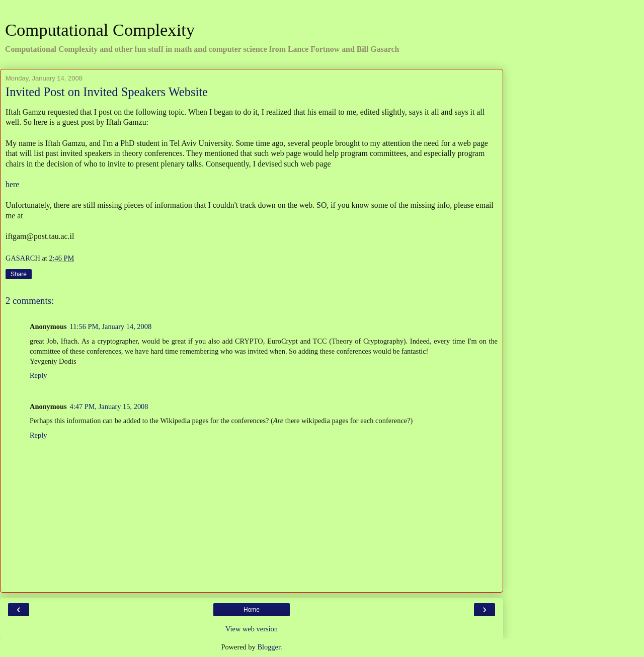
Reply (38, 375)
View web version (252, 629)
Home (252, 610)
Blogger (269, 647)
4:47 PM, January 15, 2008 (109, 406)
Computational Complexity (100, 30)
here (12, 184)
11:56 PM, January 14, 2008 (111, 326)
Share (19, 274)
